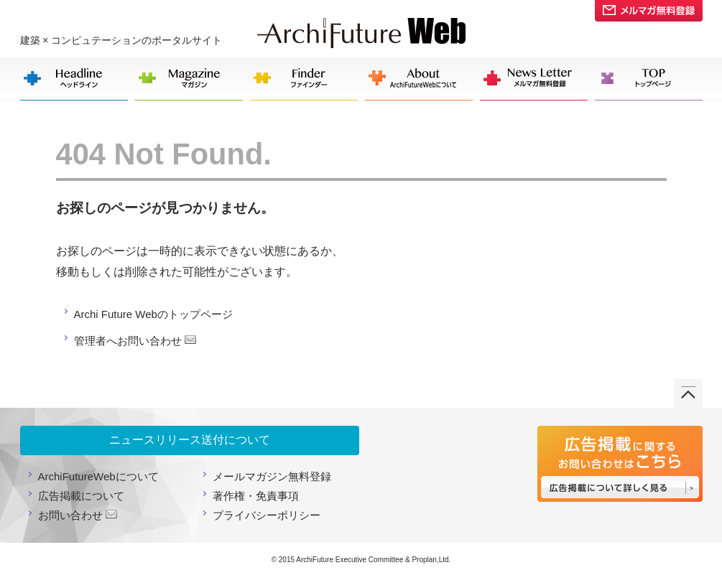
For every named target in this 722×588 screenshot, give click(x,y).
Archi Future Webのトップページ (153, 314)
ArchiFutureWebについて (98, 476)
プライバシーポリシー (267, 515)
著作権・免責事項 (256, 496)
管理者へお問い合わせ (128, 341)
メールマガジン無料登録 (272, 476)
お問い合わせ (70, 515)
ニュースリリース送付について (190, 440)
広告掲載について (81, 496)
